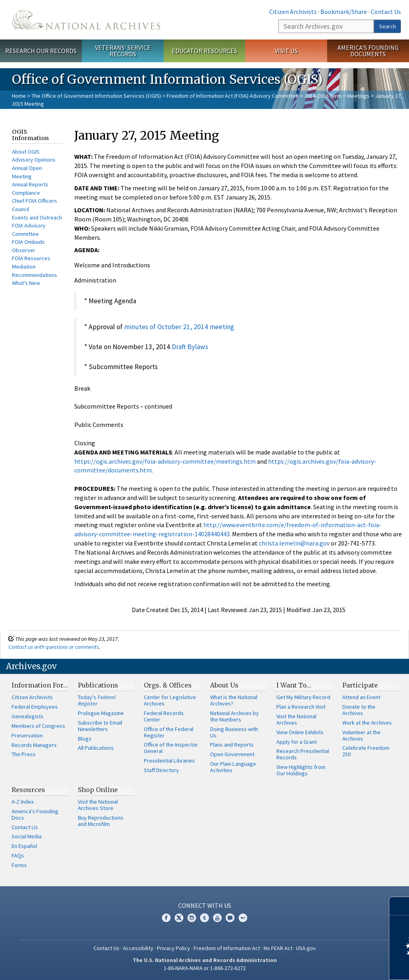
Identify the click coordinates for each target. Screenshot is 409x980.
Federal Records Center (164, 716)
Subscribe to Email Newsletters (100, 726)
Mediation (24, 267)
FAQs (18, 856)
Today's (97, 700)
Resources (28, 790)
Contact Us (386, 12)
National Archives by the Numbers (234, 716)
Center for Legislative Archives (170, 700)
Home (19, 96)
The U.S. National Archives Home (86, 20)
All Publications (96, 748)
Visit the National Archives (296, 719)
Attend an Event (361, 697)
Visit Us (286, 51)
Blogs (85, 739)
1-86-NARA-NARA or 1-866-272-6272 (205, 968)
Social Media (27, 836)
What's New (26, 283)
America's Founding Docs (35, 814)
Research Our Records (41, 51)
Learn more (338, 966)
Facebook (166, 918)
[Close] (400, 906)
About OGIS (26, 152)
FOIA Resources (31, 258)
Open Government (232, 754)
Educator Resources (204, 51)
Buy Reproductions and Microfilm (101, 821)
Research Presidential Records (303, 754)
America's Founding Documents (368, 51)
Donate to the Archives (359, 710)
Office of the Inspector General (171, 748)
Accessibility (138, 948)
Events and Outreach (37, 217)
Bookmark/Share (344, 12)
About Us (224, 685)
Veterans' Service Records (123, 51)
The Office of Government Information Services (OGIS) (96, 96)
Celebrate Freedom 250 (366, 751)
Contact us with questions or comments (54, 647)
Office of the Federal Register (169, 732)
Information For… (40, 685)
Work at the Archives (367, 723)
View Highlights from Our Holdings (301, 770)
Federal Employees (35, 707)
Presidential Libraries (169, 761)
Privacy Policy (174, 948)
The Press (24, 754)
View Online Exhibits (300, 732)
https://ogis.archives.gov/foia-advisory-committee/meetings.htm (165, 461)
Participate (360, 685)
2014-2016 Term (323, 96)
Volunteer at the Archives (361, 735)
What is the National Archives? (234, 700)
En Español (24, 846)
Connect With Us (205, 905)
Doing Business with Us (234, 732)
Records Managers (34, 745)
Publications (98, 685)
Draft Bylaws (190, 347)
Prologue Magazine (101, 713)
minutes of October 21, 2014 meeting (179, 327)
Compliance (26, 193)
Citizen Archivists (293, 12)
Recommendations (35, 275)
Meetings (358, 96)
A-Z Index (23, 802)
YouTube (217, 918)
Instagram (192, 918)
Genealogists (28, 716)
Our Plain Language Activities (233, 767)
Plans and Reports (232, 745)
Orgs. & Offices (168, 685)
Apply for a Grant (297, 742)
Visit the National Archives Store (98, 805)
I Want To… (294, 685)
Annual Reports (30, 184)
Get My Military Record (303, 697)
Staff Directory (161, 770)
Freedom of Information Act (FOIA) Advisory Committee (233, 96)
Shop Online (98, 790)
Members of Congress (38, 726)
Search (387, 26)
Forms (19, 865)
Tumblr (204, 918)
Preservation (27, 735)
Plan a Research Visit (301, 707)
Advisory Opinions (34, 160)
